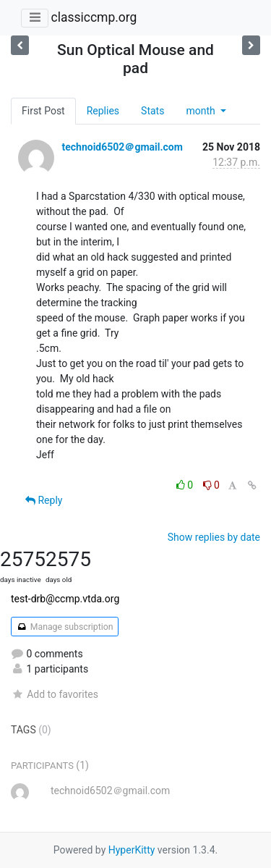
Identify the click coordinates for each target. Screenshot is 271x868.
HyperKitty (132, 850)
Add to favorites (55, 694)
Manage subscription (65, 627)
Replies (103, 111)
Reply (44, 500)
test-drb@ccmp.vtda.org (65, 599)
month (202, 111)
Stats (152, 111)
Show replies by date (214, 537)
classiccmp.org (94, 17)
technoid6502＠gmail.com (122, 147)
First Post (43, 111)
